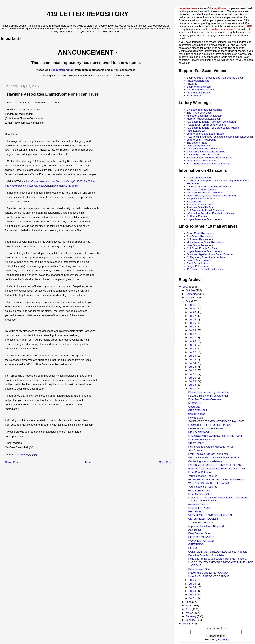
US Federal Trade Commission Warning (210, 186)
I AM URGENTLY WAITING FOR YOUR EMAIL (216, 436)
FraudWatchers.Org (198, 81)
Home (89, 462)
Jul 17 (193, 352)
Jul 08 (193, 385)
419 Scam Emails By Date (202, 248)
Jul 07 (193, 389)
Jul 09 (193, 381)
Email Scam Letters (198, 263)
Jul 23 (193, 330)
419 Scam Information (200, 177)
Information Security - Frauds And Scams (210, 213)
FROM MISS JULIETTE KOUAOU (208, 573)
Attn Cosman (196, 450)
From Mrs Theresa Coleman (205, 399)
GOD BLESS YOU (199, 490)
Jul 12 (193, 370)
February (191, 616)
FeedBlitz (223, 640)
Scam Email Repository (200, 233)
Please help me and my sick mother (209, 392)
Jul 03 (193, 591)
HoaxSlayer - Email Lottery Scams (207, 125)
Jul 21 (193, 338)
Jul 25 (193, 323)
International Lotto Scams (202, 161)
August (190, 297)
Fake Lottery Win (197, 131)
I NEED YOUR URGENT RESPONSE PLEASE (216, 465)
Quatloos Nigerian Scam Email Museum (210, 254)
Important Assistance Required (206, 526)
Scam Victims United (199, 87)
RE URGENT (196, 512)
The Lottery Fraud (197, 143)
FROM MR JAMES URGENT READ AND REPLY (217, 479)
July (189, 301)
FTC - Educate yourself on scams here (209, 164)
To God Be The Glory (201, 523)
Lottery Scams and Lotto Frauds (205, 134)
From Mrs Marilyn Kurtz (202, 439)
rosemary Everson (199, 504)
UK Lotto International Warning (204, 110)
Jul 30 (193, 308)
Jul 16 (193, 356)
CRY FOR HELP (198, 410)
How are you (196, 418)
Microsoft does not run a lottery (205, 116)
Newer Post (12, 462)
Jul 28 (193, 312)
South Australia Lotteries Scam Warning (210, 158)
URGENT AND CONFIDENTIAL (207, 428)
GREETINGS (196, 544)
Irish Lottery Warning (199, 146)
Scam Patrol (194, 96)
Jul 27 (193, 316)
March (190, 613)
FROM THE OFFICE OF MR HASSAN (211, 425)
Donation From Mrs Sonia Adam (207, 555)
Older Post (165, 462)
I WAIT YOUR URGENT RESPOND (209, 576)
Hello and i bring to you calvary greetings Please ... (218, 559)
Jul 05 (193, 584)
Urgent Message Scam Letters (204, 219)
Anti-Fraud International (200, 90)
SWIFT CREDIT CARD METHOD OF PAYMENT (216, 421)
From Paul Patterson (200, 472)
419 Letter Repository (88, 14)
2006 (186, 624)
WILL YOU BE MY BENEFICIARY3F (209, 483)
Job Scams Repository (200, 236)
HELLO (193, 548)
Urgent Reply (196, 443)
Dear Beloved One (199, 533)
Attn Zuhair (195, 530)
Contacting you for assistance (205, 461)
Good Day (194, 407)
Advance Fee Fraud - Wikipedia (205, 192)
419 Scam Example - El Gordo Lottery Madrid (213, 128)
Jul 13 (193, 367)
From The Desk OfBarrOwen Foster (209, 454)
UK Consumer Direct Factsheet (205, 149)
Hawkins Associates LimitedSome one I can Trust (217, 468)
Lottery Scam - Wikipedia (201, 140)
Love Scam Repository (200, 245)
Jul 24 (193, 327)
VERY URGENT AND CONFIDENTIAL (211, 515)
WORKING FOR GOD (201, 541)
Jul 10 (193, 378)
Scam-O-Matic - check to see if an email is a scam (216, 78)
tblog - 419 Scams (197, 266)
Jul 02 (193, 594)
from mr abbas (197, 414)
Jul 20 (193, 341)
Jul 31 (193, 305)
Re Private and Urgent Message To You (211, 447)
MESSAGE (195, 403)
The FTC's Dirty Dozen (200, 113)
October (191, 290)
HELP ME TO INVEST (201, 537)
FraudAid (192, 84)
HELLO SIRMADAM (200, 432)
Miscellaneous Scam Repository (205, 242)
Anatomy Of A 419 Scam (201, 207)
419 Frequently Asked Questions (206, 210)
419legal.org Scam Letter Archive (206, 257)
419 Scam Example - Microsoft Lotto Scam (211, 122)
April (189, 609)
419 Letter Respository (200, 239)
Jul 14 (193, 363)
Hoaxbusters (194, 201)
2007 (186, 287)
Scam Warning (60, 70)
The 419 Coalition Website (202, 189)
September (193, 294)
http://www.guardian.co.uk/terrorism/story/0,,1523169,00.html (61, 181)
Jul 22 (193, 334)
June (189, 602)
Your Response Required (203, 476)
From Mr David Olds (200, 494)
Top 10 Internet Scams (200, 204)
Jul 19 (193, 345)
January (191, 620)
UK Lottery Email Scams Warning (206, 152)
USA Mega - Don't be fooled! (203, 155)
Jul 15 (193, 359)
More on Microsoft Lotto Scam (204, 119)
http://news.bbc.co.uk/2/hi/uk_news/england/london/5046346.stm (42, 186)
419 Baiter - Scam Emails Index (205, 269)
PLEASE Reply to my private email (208, 396)
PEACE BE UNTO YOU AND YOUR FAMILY (214, 458)
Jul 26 (193, 319)
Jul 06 (193, 580)
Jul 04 (193, 587)
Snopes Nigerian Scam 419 (203, 198)
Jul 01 (193, 598)
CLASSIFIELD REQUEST (203, 519)
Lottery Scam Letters (199, 260)
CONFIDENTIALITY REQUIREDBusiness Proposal (218, 552)
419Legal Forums (197, 216)
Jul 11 (193, 374)
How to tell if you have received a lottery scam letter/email (220, 137)
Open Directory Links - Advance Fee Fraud (211, 195)
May (189, 605)
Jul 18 (193, 349)
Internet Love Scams (199, 93)
